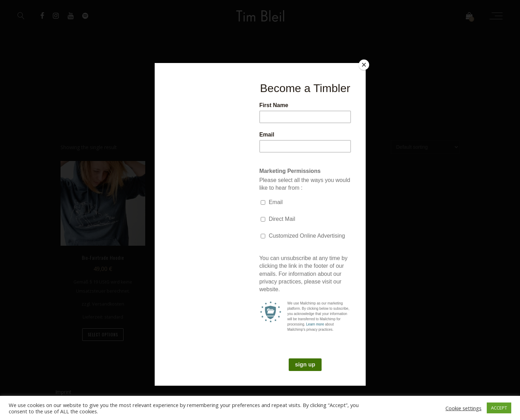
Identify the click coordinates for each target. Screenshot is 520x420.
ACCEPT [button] (499, 408)
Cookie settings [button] (463, 408)
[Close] (364, 65)
